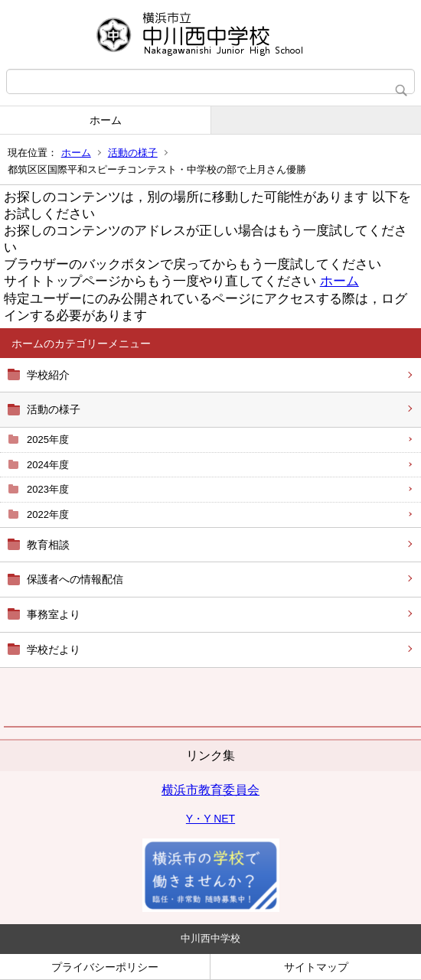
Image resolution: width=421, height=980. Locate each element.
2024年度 (48, 465)
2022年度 (48, 514)
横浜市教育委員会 (210, 790)
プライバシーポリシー (105, 967)
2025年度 (48, 440)
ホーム (106, 120)
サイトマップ (316, 967)
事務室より (54, 614)
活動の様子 (133, 153)
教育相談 (48, 545)
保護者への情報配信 (75, 579)
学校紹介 (48, 375)
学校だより (54, 650)
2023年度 (48, 489)
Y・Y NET (210, 819)
